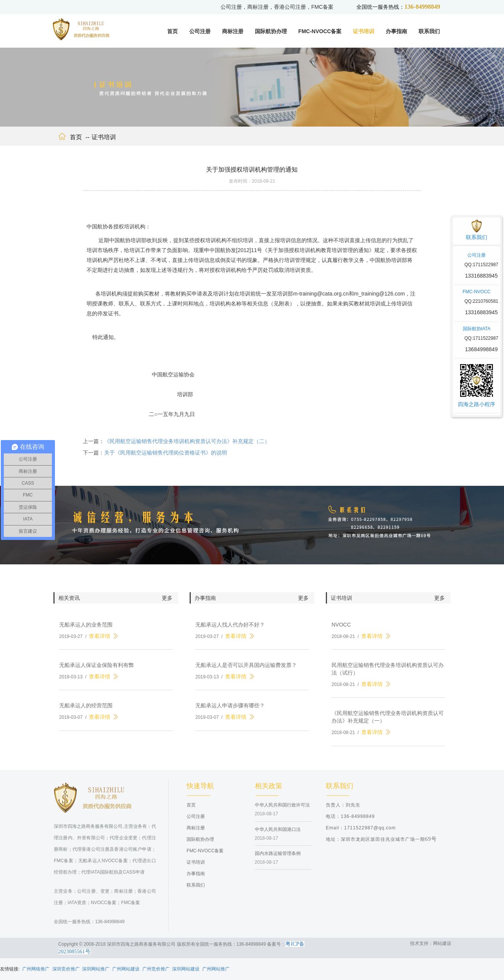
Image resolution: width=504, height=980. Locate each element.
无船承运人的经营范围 (86, 710)
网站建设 (442, 943)
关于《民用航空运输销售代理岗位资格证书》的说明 (166, 458)
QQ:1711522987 (481, 265)
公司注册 (200, 31)
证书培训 (364, 31)
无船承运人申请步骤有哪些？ (230, 710)
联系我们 (429, 31)
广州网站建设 (126, 969)
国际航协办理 (271, 31)
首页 (172, 31)
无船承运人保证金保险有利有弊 (97, 670)
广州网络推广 (36, 969)
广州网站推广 (216, 969)
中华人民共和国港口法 (278, 834)
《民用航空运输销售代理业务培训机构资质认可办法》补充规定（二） (187, 446)
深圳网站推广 (96, 969)
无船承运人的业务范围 (86, 630)
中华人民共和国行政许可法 (282, 810)
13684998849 (481, 349)
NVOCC (341, 630)
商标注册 (233, 31)
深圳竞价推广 (66, 969)
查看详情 (100, 641)
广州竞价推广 (156, 969)
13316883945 (481, 276)
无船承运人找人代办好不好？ (230, 630)
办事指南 (396, 31)
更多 (167, 603)
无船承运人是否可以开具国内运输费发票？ (246, 670)
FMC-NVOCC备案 (320, 31)
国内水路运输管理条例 (278, 858)
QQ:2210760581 (481, 301)
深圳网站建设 (186, 969)
